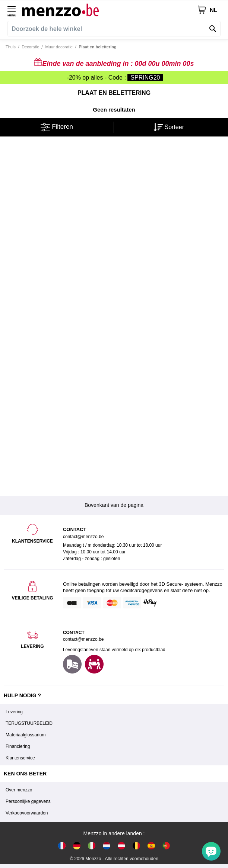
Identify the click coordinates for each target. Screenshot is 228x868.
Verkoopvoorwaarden (27, 813)
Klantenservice (20, 758)
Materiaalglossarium (26, 735)
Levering (14, 712)
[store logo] (110, 10)
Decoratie (30, 47)
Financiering (18, 746)
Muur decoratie (59, 47)
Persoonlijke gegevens (28, 801)
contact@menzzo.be (83, 639)
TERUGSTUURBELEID (29, 723)
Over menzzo (19, 790)
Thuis (11, 47)
